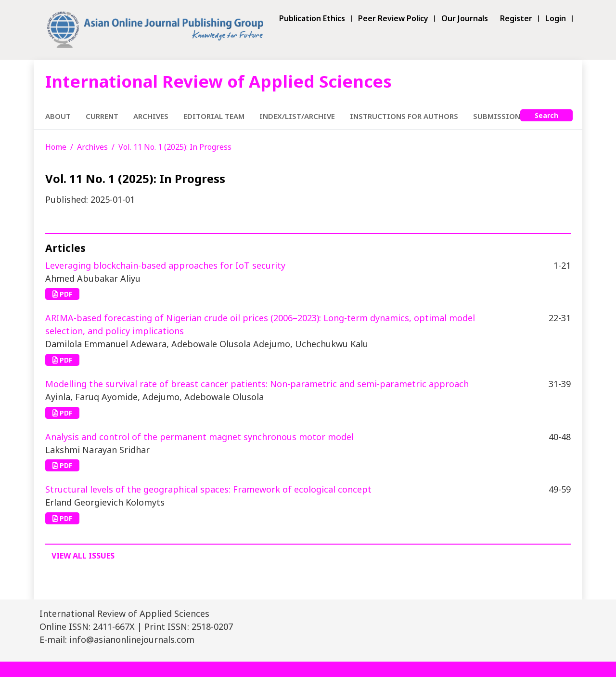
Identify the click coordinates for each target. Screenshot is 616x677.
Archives (151, 116)
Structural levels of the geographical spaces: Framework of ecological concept (208, 489)
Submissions (499, 116)
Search (546, 115)
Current (102, 116)
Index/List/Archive (297, 116)
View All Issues (83, 556)
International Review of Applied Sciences (218, 81)
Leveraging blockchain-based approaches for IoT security (165, 265)
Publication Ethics (312, 19)
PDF (62, 294)
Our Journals (465, 19)
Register (516, 19)
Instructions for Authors (404, 116)
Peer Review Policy (393, 19)
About (58, 116)
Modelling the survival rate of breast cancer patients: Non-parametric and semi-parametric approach (257, 384)
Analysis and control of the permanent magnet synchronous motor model (199, 437)
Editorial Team (214, 116)
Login (556, 19)
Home (56, 147)
